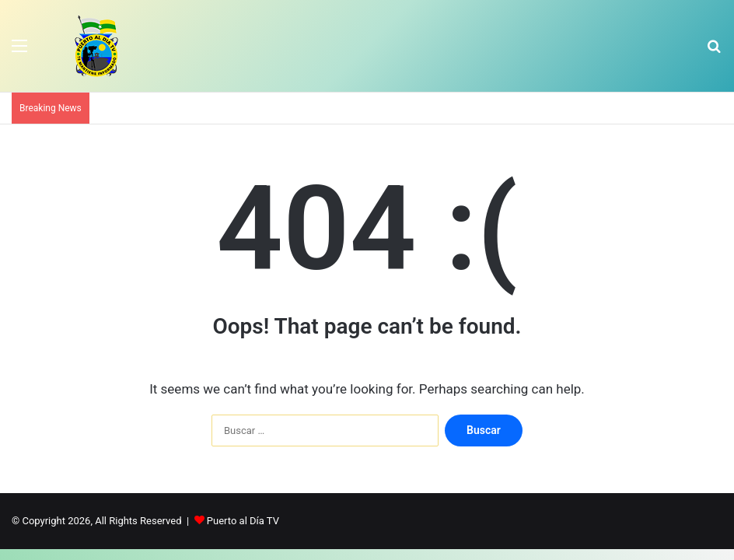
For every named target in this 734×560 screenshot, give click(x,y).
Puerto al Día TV (243, 521)
